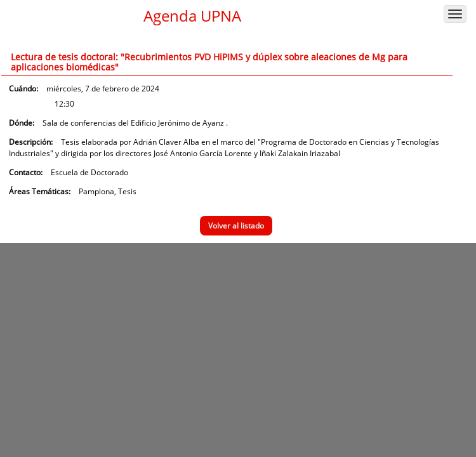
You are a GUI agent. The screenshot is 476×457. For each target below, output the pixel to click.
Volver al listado (236, 226)
